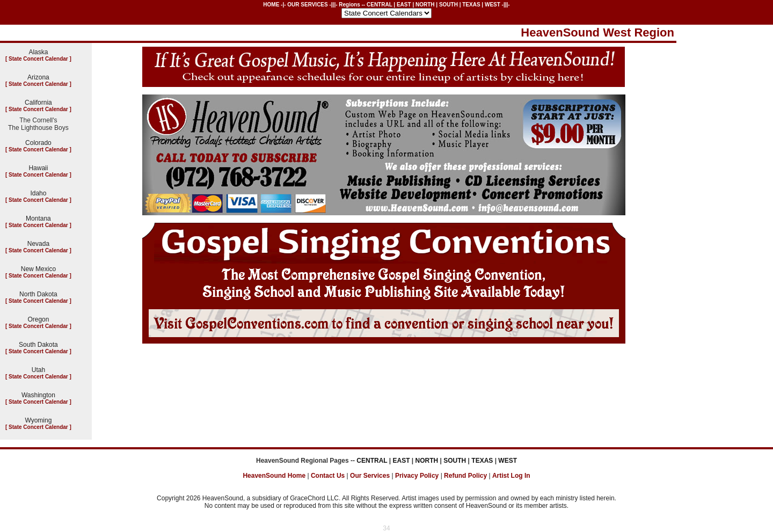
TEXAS (471, 5)
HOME (271, 5)
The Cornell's (38, 120)
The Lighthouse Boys (38, 128)
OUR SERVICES (307, 5)
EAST (404, 5)
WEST (493, 5)
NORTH (425, 5)
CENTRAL (380, 5)
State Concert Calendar (38, 59)
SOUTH (449, 5)
